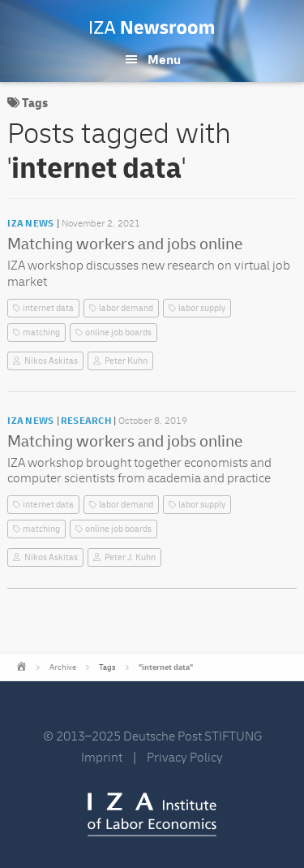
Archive (63, 667)
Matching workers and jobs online (125, 244)
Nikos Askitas (51, 361)
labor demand (126, 308)
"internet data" (166, 667)
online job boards (118, 333)
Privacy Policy (185, 758)
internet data (48, 308)
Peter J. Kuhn (130, 557)
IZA (152, 814)
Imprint (102, 758)
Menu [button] (164, 60)
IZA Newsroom (152, 28)
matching (41, 333)
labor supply (202, 308)
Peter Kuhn (126, 361)
